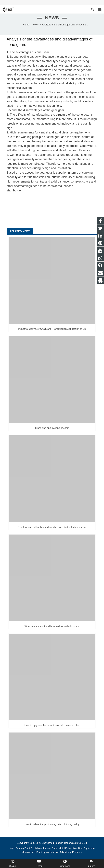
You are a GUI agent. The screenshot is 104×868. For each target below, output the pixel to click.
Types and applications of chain (52, 428)
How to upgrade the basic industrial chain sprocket (52, 725)
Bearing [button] (20, 848)
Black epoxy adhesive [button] (48, 852)
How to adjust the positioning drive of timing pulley (52, 824)
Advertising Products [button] (71, 852)
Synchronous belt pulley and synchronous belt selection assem (52, 527)
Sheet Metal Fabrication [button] (65, 848)
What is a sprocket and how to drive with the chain (52, 626)
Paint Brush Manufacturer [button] (38, 848)
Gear (46, 52)
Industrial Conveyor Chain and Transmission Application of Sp (52, 329)
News (52, 18)
